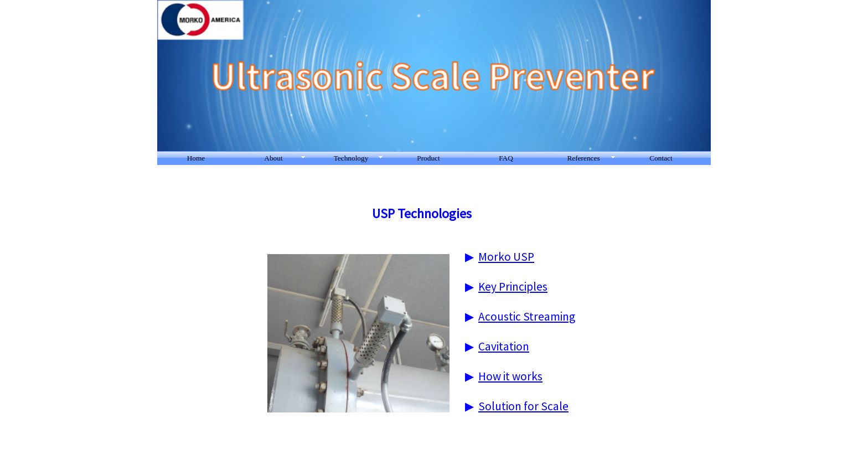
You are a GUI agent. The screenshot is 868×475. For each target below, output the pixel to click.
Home (196, 158)
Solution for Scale (523, 406)
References (583, 158)
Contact (661, 158)
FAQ (506, 158)
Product (428, 158)
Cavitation (504, 346)
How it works (510, 376)
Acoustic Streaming (527, 316)
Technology (351, 158)
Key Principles (513, 286)
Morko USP (506, 257)
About (273, 158)
